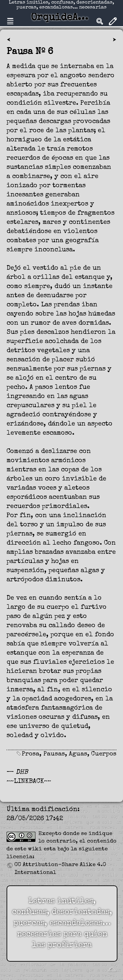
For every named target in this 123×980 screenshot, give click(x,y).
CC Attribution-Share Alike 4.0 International (60, 869)
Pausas (54, 754)
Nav (10, 21)
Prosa (31, 754)
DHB (22, 772)
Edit (113, 21)
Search (100, 21)
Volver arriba (112, 969)
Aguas (78, 754)
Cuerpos (104, 754)
